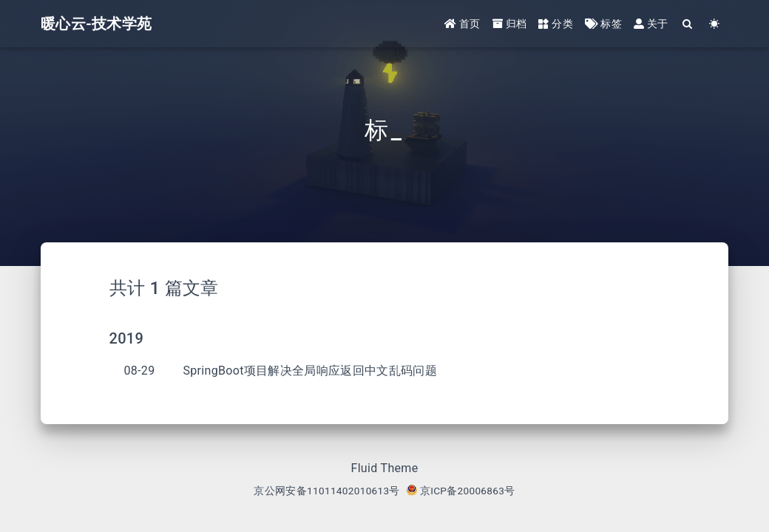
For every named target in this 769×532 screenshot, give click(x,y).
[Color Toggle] (715, 24)
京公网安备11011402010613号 (326, 491)
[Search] (688, 24)
